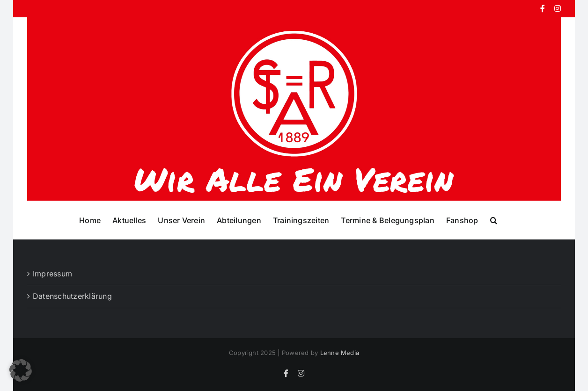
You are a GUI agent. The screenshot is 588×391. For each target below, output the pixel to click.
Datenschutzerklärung (72, 296)
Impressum (52, 274)
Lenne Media (340, 353)
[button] (494, 220)
